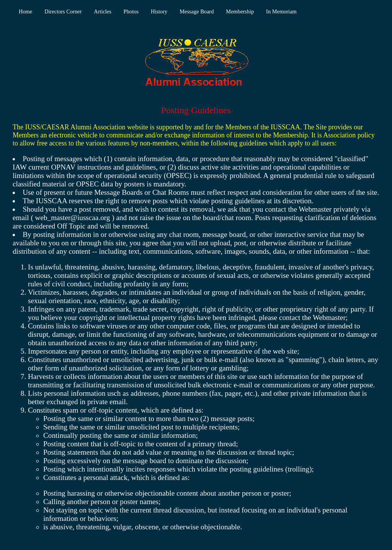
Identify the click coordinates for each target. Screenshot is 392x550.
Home (25, 11)
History (159, 11)
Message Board (197, 11)
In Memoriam (281, 11)
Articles (103, 11)
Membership (240, 11)
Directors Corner (63, 11)
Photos (131, 11)
